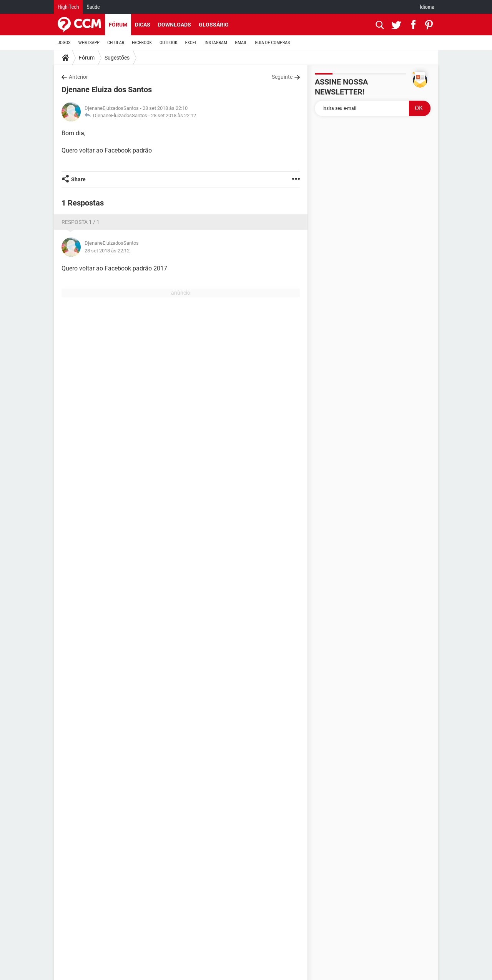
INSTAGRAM (216, 43)
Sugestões (117, 58)
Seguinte (282, 77)
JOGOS (64, 43)
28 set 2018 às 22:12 (174, 115)
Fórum (118, 25)
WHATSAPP (89, 43)
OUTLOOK (169, 43)
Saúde (93, 7)
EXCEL (191, 43)
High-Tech (68, 7)
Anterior (78, 77)
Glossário (214, 25)
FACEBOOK (142, 43)
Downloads (175, 25)
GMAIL (241, 43)
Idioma (427, 7)
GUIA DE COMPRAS (272, 43)
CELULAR (116, 43)
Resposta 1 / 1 (81, 222)
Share (78, 179)
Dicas (143, 25)
